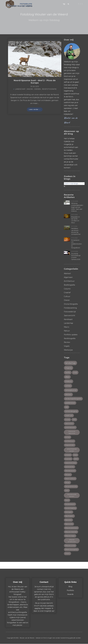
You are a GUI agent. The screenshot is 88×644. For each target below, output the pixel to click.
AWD (76, 458)
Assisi (75, 454)
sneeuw (69, 380)
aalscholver (69, 423)
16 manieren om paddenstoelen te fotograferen (77, 244)
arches (68, 437)
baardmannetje (71, 462)
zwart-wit (69, 415)
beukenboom (70, 504)
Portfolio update (71, 334)
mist (75, 372)
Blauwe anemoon (71, 528)
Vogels (67, 345)
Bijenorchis (69, 524)
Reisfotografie (49, 89)
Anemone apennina (72, 432)
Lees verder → (35, 110)
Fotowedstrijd (70, 311)
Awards (70, 594)
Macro (30, 89)
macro (69, 367)
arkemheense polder (72, 449)
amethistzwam (70, 427)
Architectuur (69, 281)
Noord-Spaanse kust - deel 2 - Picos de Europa (35, 82)
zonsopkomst (71, 389)
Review (67, 341)
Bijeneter (68, 520)
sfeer (67, 376)
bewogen (69, 512)
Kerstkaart (68, 319)
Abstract (67, 273)
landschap (71, 362)
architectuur (70, 441)
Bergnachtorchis (71, 486)
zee (67, 406)
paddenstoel (70, 402)
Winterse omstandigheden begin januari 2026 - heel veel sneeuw (77, 207)
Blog (70, 587)
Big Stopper (69, 516)
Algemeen (68, 277)
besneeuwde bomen (72, 495)
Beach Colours (70, 478)
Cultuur (67, 296)
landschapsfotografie (73, 398)
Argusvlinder (70, 445)
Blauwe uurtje (70, 546)
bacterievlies (70, 466)
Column (67, 289)
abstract (68, 394)
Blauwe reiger (70, 536)
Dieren (38, 89)
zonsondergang (71, 410)
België (67, 482)
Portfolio (70, 590)
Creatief (67, 292)
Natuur (67, 330)
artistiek (68, 454)
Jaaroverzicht (70, 315)
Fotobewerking (70, 307)
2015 (74, 419)
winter (68, 385)
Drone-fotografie (71, 304)
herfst (68, 372)
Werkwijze (68, 349)
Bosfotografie (70, 285)
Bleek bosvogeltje (71, 550)
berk (67, 490)
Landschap (20, 89)
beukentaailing (70, 508)
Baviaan (68, 474)
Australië (68, 458)
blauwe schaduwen (72, 541)
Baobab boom (70, 470)
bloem (67, 554)
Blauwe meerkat (71, 532)
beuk (67, 500)
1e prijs (67, 419)
